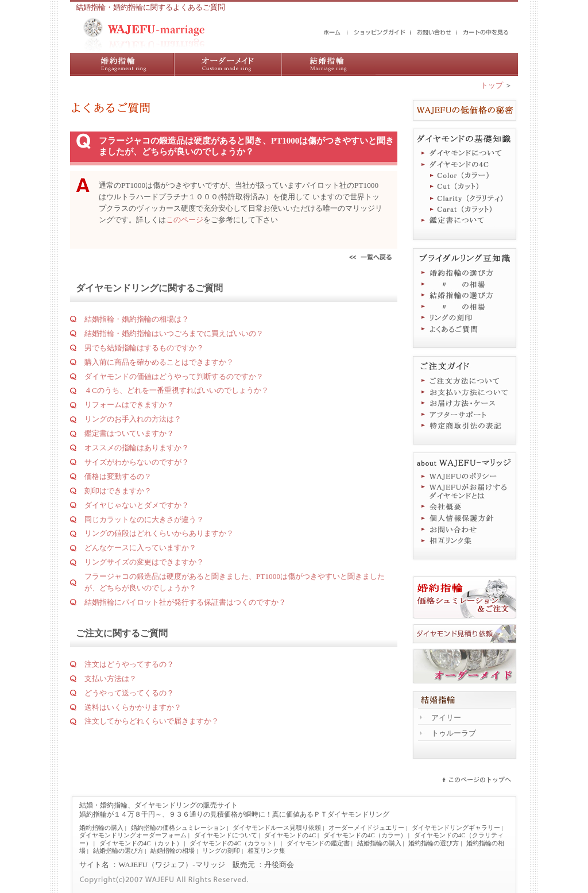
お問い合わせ (434, 33)
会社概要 (465, 507)
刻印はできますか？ (118, 491)
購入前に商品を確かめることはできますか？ (159, 362)
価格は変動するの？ (118, 476)
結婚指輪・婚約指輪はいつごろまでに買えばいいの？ (174, 333)
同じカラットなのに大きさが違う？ (144, 519)
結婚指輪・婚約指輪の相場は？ (137, 319)
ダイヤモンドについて (465, 153)
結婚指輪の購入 (328, 64)
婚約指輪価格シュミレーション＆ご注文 (465, 597)
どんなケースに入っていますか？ (140, 548)
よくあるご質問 (465, 330)
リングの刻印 (465, 318)
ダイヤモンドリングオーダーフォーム (133, 835)
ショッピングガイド (380, 33)
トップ (492, 85)
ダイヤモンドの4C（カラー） (465, 176)
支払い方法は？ (111, 679)
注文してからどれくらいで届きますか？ (152, 721)
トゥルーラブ (454, 733)
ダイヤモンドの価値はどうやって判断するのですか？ (174, 376)
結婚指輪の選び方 (465, 295)
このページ (185, 220)
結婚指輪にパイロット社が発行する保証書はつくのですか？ (185, 602)
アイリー (446, 718)
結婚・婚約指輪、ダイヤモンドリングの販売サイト (158, 805)
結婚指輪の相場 (465, 307)
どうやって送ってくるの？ (129, 693)
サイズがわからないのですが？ (137, 462)
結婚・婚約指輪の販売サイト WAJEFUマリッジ (144, 35)
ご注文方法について (465, 380)
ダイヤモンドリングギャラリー (456, 828)
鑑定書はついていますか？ (129, 433)
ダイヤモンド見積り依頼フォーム (465, 634)
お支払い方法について (465, 392)
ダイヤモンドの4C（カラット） (465, 210)
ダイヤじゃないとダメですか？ (137, 505)
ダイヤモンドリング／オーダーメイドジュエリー (228, 64)
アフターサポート (465, 415)
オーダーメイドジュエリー (465, 666)
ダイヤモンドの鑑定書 (318, 843)
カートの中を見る (486, 33)
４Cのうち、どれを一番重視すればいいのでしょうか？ (177, 390)
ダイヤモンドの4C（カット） (465, 187)
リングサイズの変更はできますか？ (144, 562)
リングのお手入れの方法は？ (133, 419)
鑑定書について (465, 222)
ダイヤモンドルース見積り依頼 (277, 828)
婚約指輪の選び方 (465, 272)
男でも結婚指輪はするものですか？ (144, 348)
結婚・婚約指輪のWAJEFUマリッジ (332, 33)
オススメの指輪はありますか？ (137, 448)
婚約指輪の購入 (122, 64)
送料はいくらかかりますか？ (133, 707)
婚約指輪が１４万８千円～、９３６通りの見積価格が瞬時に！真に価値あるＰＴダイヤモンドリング (234, 814)
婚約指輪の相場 (465, 284)
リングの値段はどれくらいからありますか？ (159, 533)
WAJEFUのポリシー (465, 477)
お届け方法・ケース (465, 403)
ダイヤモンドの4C (465, 164)
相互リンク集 (465, 541)
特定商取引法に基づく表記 (465, 426)
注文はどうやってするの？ (129, 664)
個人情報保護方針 (465, 518)
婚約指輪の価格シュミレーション (178, 828)
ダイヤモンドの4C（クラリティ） (465, 199)
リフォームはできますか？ (129, 405)
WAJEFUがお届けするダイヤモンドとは (465, 492)
